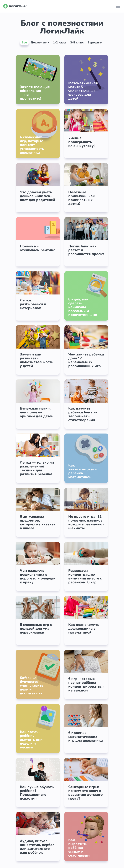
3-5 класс (77, 42)
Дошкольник (40, 42)
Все (24, 42)
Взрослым (95, 42)
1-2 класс (60, 42)
